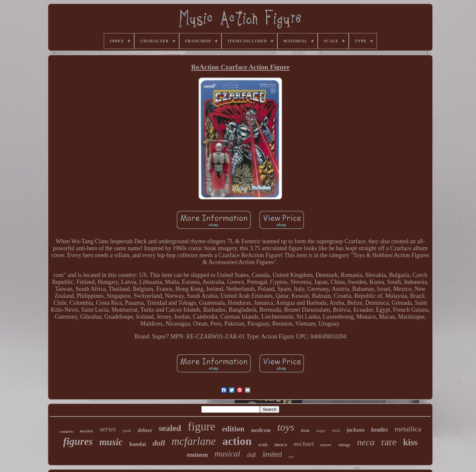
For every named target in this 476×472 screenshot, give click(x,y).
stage (320, 431)
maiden (87, 431)
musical (227, 454)
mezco (281, 445)
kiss (411, 442)
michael (304, 444)
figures (78, 441)
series (108, 429)
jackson (356, 430)
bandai (138, 444)
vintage (344, 445)
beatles (380, 430)
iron (305, 430)
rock (336, 431)
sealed (170, 428)
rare (389, 442)
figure (202, 427)
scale (263, 445)
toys (286, 427)
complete (66, 431)
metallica (408, 429)
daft (252, 455)
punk (127, 431)
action (237, 441)
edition (233, 429)
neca (366, 442)
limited (272, 454)
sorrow (326, 445)
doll (159, 443)
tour (291, 457)
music (111, 442)
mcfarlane (194, 441)
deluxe (145, 430)
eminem (197, 455)
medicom (261, 430)
